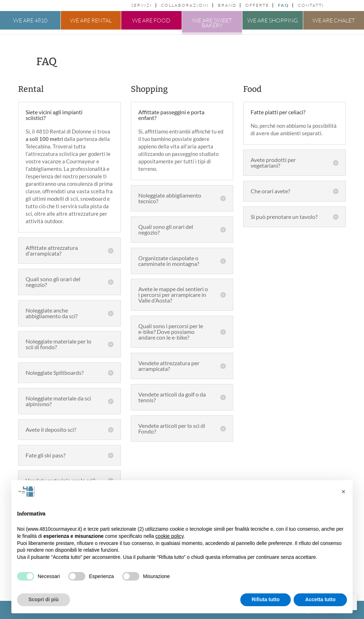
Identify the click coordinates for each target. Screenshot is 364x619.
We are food (151, 20)
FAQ (283, 5)
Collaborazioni (185, 5)
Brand (227, 5)
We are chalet (334, 20)
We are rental (91, 20)
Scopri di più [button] (44, 599)
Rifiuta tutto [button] (266, 599)
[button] (343, 492)
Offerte (257, 5)
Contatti (311, 5)
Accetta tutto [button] (320, 599)
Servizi (142, 5)
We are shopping (273, 20)
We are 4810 (30, 20)
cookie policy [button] (169, 536)
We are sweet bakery (212, 23)
